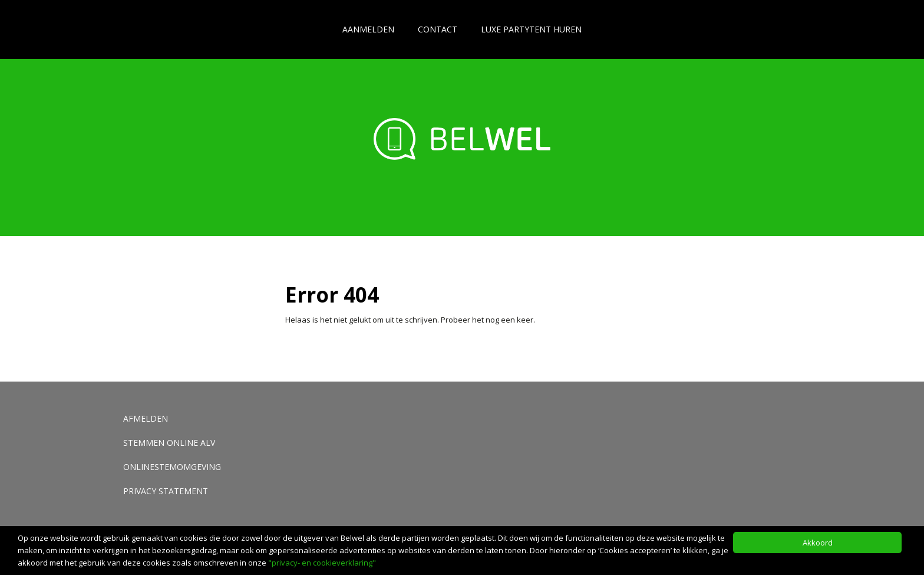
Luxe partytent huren (531, 29)
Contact (438, 29)
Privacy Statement (166, 491)
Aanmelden (368, 29)
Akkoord (818, 543)
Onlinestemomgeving (172, 467)
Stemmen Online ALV (169, 443)
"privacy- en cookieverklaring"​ (322, 563)
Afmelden (146, 418)
